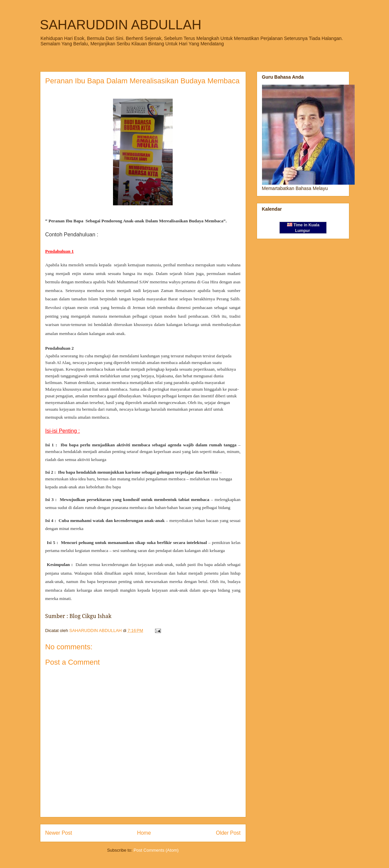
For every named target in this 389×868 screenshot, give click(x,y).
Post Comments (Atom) (156, 850)
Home (144, 833)
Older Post (228, 833)
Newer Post (59, 833)
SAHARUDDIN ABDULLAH (121, 25)
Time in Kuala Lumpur (303, 228)
